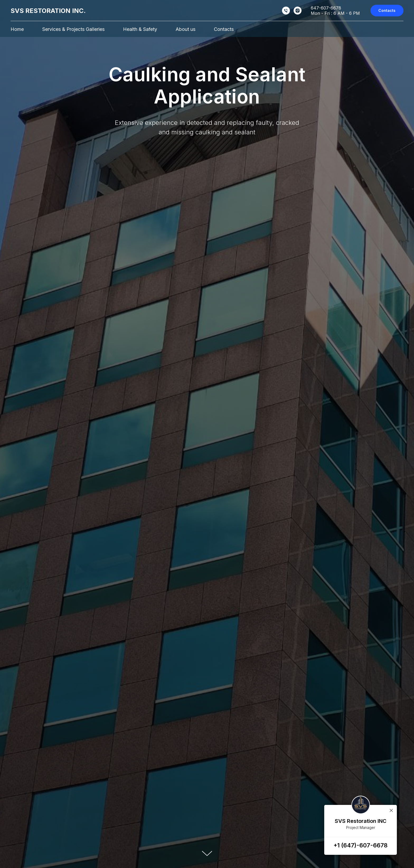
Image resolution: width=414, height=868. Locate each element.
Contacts (224, 29)
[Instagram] (298, 11)
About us (185, 29)
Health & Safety (140, 29)
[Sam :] (286, 11)
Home (17, 29)
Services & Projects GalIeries (73, 29)
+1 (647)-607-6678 (361, 845)
